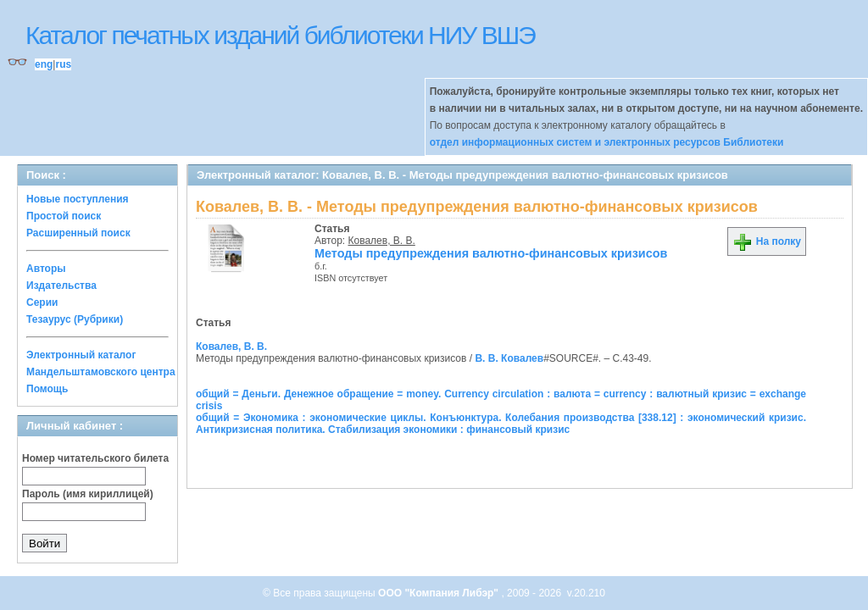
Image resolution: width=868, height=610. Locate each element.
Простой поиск (64, 216)
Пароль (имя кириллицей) (88, 494)
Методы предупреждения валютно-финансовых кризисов (491, 253)
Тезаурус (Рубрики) (75, 319)
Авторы (46, 269)
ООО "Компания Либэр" (440, 593)
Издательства (61, 286)
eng (44, 64)
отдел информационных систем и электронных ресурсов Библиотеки (607, 142)
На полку (767, 241)
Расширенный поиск (78, 233)
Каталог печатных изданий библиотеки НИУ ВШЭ (280, 35)
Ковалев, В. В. (382, 241)
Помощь (47, 389)
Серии (42, 302)
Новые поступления (78, 199)
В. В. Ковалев (509, 358)
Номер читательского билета (95, 458)
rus (63, 64)
